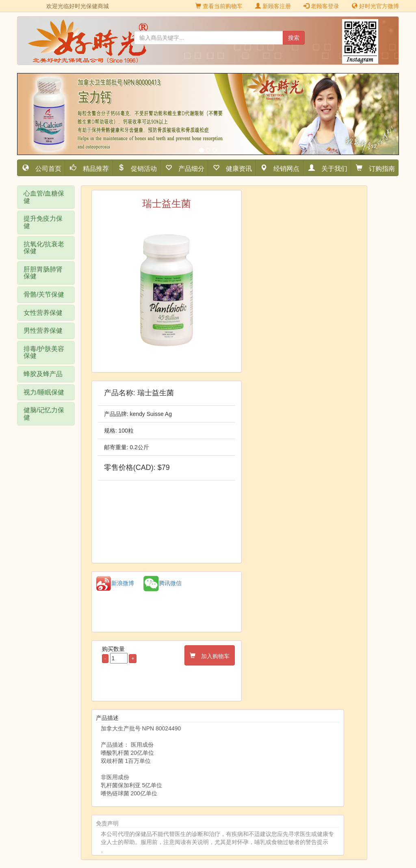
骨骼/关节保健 (44, 294)
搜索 (294, 38)
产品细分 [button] (188, 168)
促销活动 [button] (141, 168)
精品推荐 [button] (93, 168)
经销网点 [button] (283, 168)
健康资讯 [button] (236, 168)
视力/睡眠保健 (44, 392)
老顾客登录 (321, 6)
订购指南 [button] (379, 168)
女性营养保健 (43, 313)
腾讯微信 (162, 583)
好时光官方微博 (375, 6)
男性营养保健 (43, 331)
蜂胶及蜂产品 (43, 374)
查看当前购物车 (219, 6)
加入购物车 (212, 655)
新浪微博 (115, 583)
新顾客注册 (273, 6)
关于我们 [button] (331, 168)
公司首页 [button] (45, 168)
